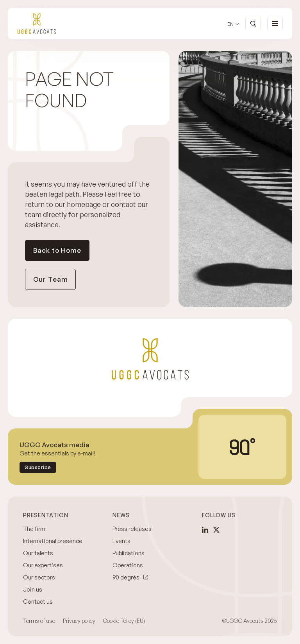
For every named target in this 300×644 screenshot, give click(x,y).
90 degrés (126, 577)
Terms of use (39, 621)
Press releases (132, 529)
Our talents (38, 553)
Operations (128, 565)
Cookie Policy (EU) (124, 621)
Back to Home (57, 250)
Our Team (51, 279)
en (230, 24)
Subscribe (38, 467)
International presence (53, 541)
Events (121, 541)
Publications (129, 553)
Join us (33, 589)
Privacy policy (79, 621)
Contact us (38, 602)
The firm (34, 529)
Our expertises (43, 565)
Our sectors (39, 577)
